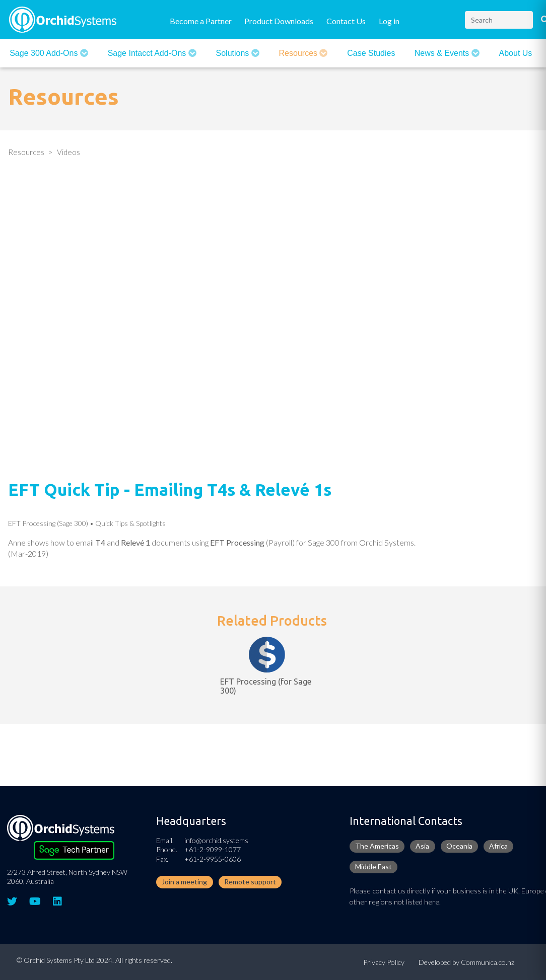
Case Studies (371, 53)
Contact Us (346, 21)
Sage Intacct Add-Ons (148, 53)
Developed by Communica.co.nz (466, 962)
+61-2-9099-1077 (213, 849)
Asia (422, 846)
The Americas (377, 846)
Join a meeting (184, 882)
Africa (498, 846)
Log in (389, 21)
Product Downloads (279, 21)
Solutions (234, 53)
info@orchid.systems (216, 840)
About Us (516, 53)
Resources (299, 53)
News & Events (443, 53)
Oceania (459, 846)
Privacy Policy (384, 962)
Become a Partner (201, 21)
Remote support (250, 882)
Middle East (373, 866)
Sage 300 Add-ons (45, 53)
